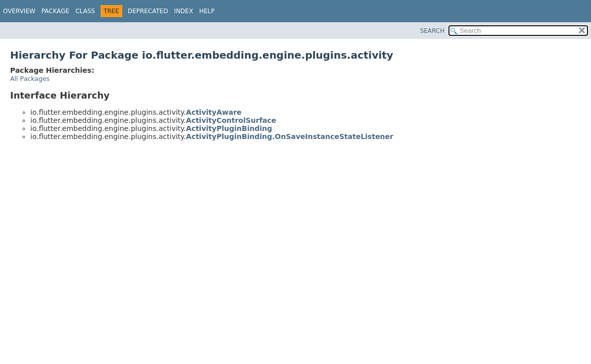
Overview (19, 11)
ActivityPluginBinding (229, 128)
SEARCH (433, 31)
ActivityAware (214, 112)
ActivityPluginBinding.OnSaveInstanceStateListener (290, 136)
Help (207, 11)
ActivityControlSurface (231, 120)
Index (184, 11)
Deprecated (148, 11)
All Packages (30, 79)
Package (55, 11)
